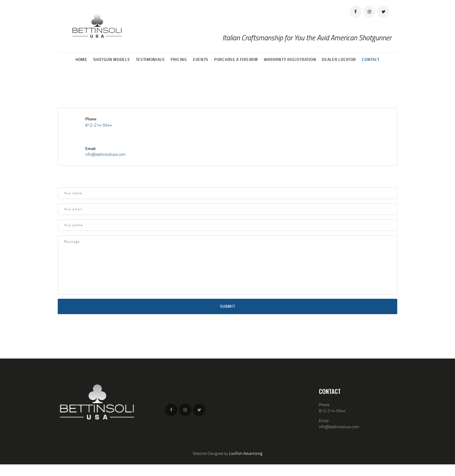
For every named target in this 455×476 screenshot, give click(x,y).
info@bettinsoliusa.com (105, 154)
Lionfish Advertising (246, 453)
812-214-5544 (99, 125)
